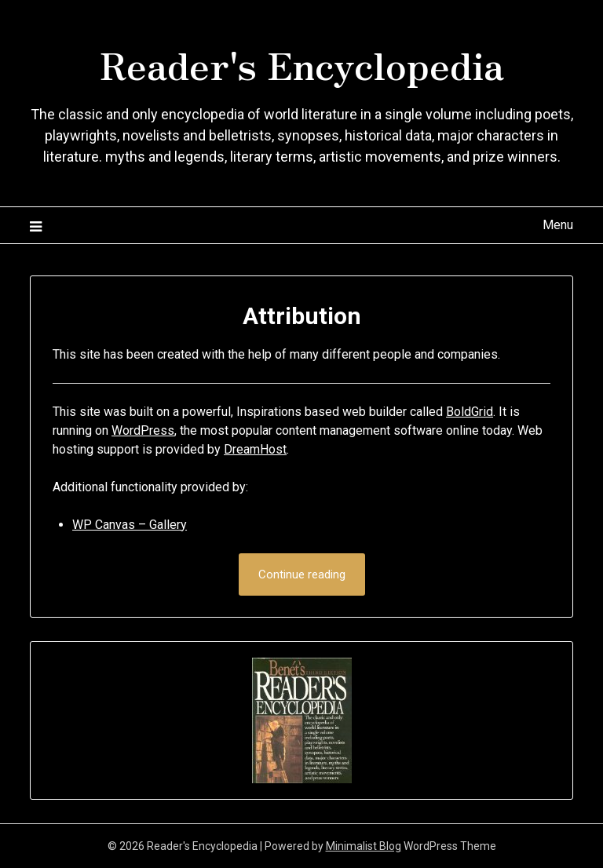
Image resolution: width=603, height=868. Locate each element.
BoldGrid (470, 412)
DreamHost (255, 449)
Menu (558, 225)
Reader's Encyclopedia (302, 64)
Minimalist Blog (364, 846)
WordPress (143, 430)
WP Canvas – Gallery (130, 525)
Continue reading (302, 574)
